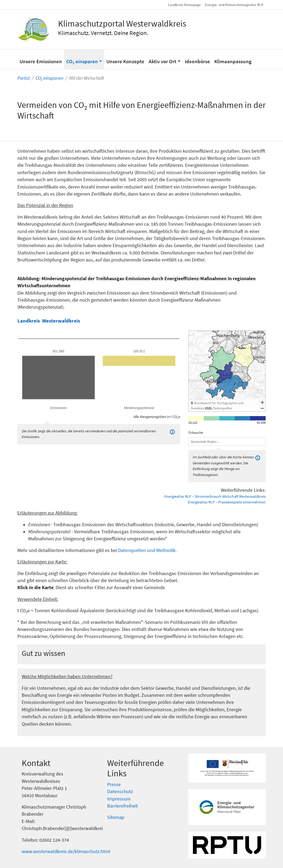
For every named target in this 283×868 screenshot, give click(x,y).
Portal (23, 78)
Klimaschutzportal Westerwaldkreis (122, 24)
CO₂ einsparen (49, 78)
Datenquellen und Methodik (147, 550)
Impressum (119, 799)
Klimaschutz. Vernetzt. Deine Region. (103, 33)
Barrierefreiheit (123, 806)
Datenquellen (223, 408)
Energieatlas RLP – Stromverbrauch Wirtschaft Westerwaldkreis (215, 496)
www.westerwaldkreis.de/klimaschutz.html (66, 851)
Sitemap (116, 817)
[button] (84, 59)
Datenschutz (120, 792)
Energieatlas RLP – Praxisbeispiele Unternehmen (227, 502)
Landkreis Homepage (184, 5)
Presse (114, 784)
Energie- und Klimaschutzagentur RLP (234, 5)
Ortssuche (196, 433)
